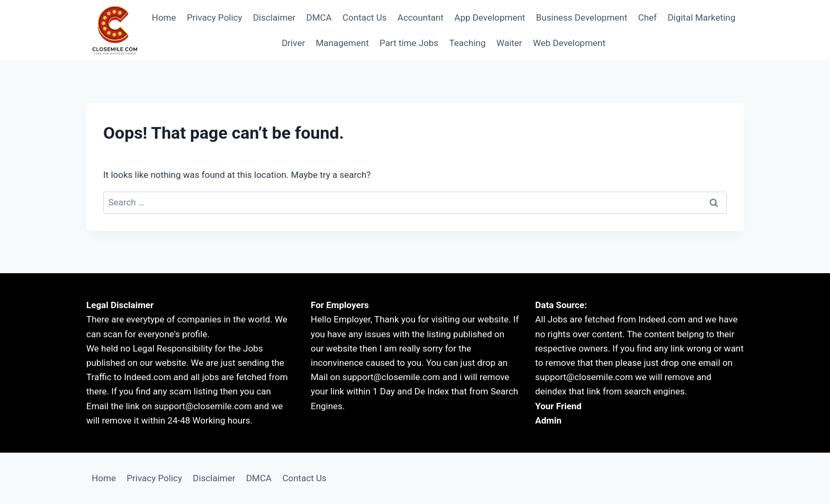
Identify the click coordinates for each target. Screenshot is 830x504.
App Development (490, 17)
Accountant (421, 17)
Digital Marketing (701, 17)
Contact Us (364, 17)
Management (342, 43)
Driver (293, 43)
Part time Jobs (409, 43)
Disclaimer (274, 17)
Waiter (509, 43)
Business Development (582, 17)
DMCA (319, 17)
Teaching (468, 43)
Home (164, 17)
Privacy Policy (215, 17)
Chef (647, 17)
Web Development (569, 43)
